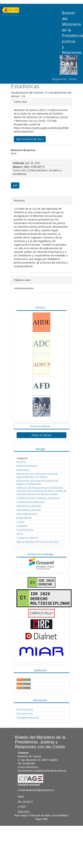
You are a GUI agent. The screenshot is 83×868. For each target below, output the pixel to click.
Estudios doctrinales (27, 466)
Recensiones (23, 470)
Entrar (73, 79)
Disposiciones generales (29, 506)
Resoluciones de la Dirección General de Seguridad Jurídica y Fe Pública (37, 475)
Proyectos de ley (25, 530)
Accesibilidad (60, 815)
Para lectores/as (25, 710)
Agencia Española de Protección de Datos (38, 542)
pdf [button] (15, 185)
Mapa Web (41, 819)
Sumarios (21, 462)
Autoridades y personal (29, 510)
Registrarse (59, 79)
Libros (20, 534)
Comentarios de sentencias (30, 502)
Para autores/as (25, 714)
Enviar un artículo (40, 426)
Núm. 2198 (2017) (34, 167)
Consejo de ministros (27, 538)
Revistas (40, 307)
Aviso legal (20, 815)
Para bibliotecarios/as (28, 718)
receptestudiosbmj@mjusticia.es (36, 790)
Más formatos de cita (30, 139)
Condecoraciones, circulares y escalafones (38, 498)
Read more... (11, 10)
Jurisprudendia (24, 518)
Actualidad (22, 526)
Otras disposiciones (27, 514)
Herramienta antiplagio (40, 554)
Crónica (20, 522)
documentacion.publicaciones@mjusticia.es (42, 771)
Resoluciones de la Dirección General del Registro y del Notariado (37, 482)
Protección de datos (40, 815)
